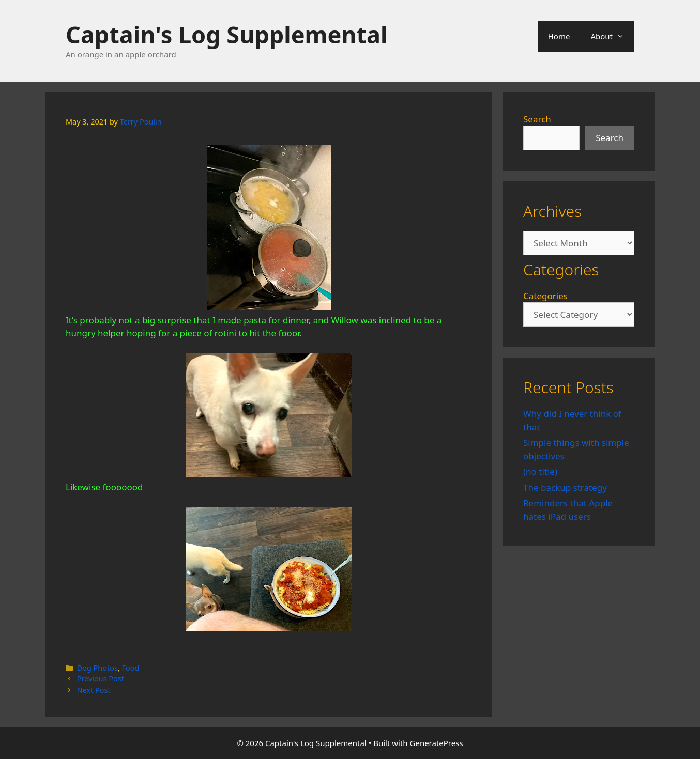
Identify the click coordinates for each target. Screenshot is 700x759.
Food (130, 668)
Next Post (94, 690)
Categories (545, 296)
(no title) (540, 471)
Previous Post (101, 679)
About (612, 36)
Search (537, 119)
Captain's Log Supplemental (226, 34)
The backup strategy (565, 487)
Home (559, 36)
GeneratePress (437, 743)
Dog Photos (97, 668)
